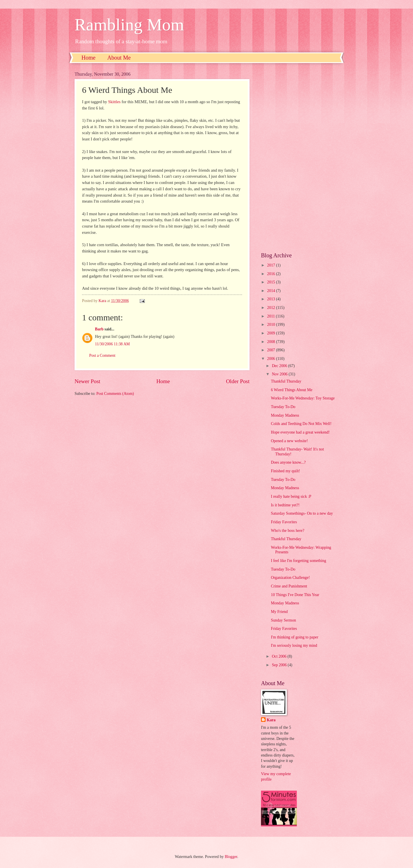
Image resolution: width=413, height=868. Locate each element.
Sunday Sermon (283, 620)
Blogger (231, 857)
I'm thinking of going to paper (294, 637)
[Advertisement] (300, 158)
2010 (271, 325)
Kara (271, 720)
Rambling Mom (129, 25)
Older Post (238, 381)
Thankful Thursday (286, 381)
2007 (271, 350)
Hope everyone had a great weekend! (300, 432)
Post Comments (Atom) (115, 394)
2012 (271, 308)
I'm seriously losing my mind (294, 645)
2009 (271, 333)
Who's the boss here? (287, 531)
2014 (271, 291)
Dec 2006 (280, 366)
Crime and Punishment (289, 586)
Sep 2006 (280, 665)
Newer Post (87, 381)
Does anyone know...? (288, 462)
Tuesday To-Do (283, 407)
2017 (271, 265)
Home (88, 58)
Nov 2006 (280, 374)
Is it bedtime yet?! (285, 505)
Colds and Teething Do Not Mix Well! (301, 424)
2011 (271, 316)
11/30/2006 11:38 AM (112, 344)
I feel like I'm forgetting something (298, 561)
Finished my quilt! (285, 471)
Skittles (114, 102)
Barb (99, 329)
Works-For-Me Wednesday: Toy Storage (303, 398)
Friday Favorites (284, 522)
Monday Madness (285, 415)
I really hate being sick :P (291, 496)
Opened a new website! (289, 441)
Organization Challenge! (290, 578)
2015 (271, 282)
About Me (119, 58)
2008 (271, 342)
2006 (271, 359)
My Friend (279, 612)
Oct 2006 (280, 656)
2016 (271, 274)
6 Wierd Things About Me (292, 390)
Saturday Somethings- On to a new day (302, 513)
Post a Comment (102, 355)
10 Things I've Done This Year (295, 595)
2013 (271, 299)
